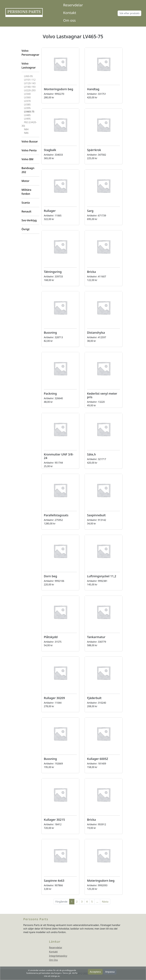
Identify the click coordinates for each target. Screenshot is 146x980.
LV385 (27, 105)
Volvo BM (28, 159)
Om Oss (53, 960)
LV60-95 (28, 76)
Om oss (69, 20)
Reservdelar (73, 5)
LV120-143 (30, 83)
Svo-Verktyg (29, 220)
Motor (26, 181)
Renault (26, 211)
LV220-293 (30, 90)
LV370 (27, 101)
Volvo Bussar (30, 141)
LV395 (27, 108)
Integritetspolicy (58, 956)
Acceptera (95, 972)
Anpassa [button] (110, 972)
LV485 (27, 115)
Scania (26, 203)
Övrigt (26, 229)
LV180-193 (30, 87)
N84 (26, 129)
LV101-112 (30, 80)
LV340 (27, 94)
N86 (26, 133)
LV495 (27, 119)
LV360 (27, 97)
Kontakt (70, 13)
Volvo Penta (29, 150)
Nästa (105, 902)
